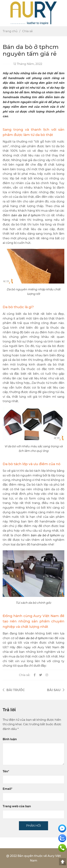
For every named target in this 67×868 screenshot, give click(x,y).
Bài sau (56, 690)
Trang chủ (10, 31)
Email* (8, 789)
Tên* (6, 771)
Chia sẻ (27, 31)
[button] (63, 13)
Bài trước (14, 690)
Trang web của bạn (17, 806)
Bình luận (10, 739)
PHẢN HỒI (33, 826)
